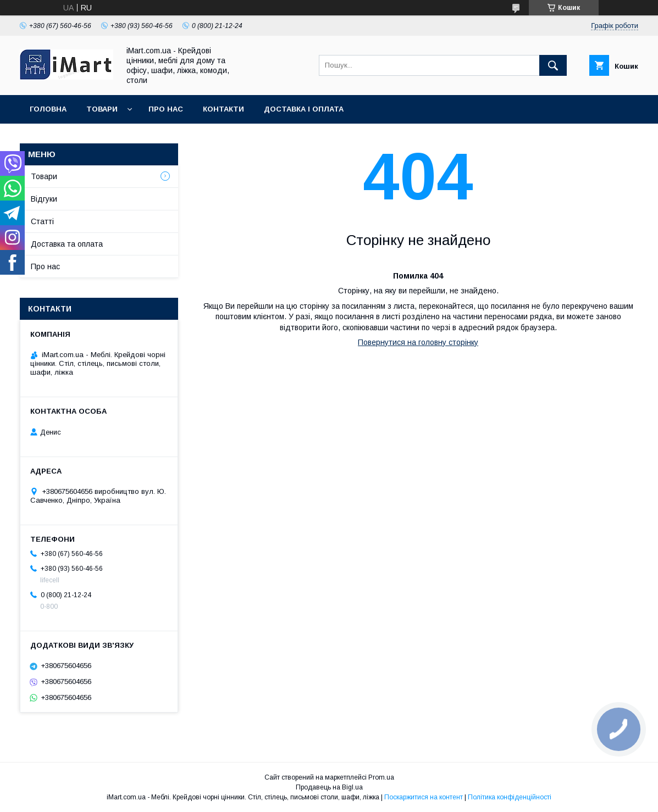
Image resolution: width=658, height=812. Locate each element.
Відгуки (44, 199)
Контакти (223, 109)
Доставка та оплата (67, 244)
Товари (102, 109)
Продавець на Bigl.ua (329, 787)
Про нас (166, 109)
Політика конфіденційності (510, 797)
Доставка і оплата (304, 109)
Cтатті (42, 221)
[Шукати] (553, 65)
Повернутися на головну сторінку (418, 342)
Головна (48, 109)
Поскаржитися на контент (424, 797)
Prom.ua (381, 777)
